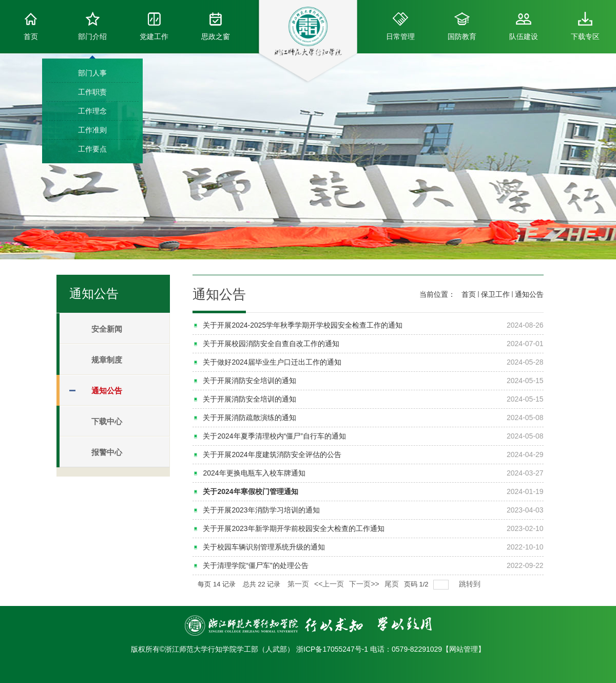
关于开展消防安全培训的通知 (249, 381)
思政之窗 (216, 26)
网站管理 (464, 649)
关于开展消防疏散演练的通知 (249, 418)
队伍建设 (524, 26)
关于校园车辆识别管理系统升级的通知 (264, 547)
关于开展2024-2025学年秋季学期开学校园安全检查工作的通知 (303, 325)
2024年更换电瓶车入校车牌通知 (254, 473)
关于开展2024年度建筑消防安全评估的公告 (272, 454)
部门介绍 (92, 26)
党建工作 (154, 26)
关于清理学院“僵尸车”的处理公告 (255, 565)
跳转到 (471, 584)
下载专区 (585, 26)
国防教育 (462, 26)
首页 (31, 26)
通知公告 (529, 294)
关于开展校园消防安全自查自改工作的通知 (271, 344)
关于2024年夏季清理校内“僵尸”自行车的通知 (274, 436)
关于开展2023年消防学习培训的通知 (261, 510)
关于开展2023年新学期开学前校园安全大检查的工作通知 (293, 528)
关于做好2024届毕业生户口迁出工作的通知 (272, 362)
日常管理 (400, 26)
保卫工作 (495, 294)
